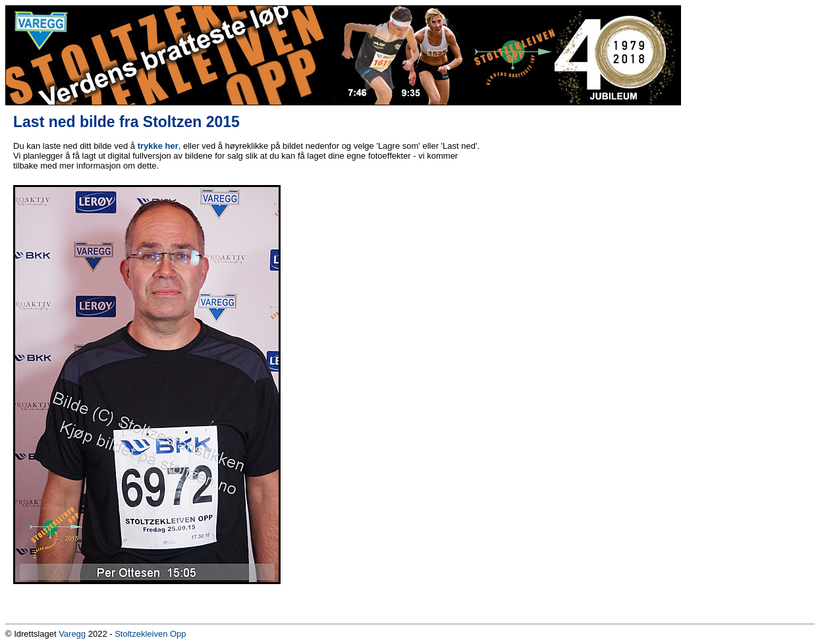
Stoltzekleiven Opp (150, 634)
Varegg (72, 634)
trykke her (158, 146)
